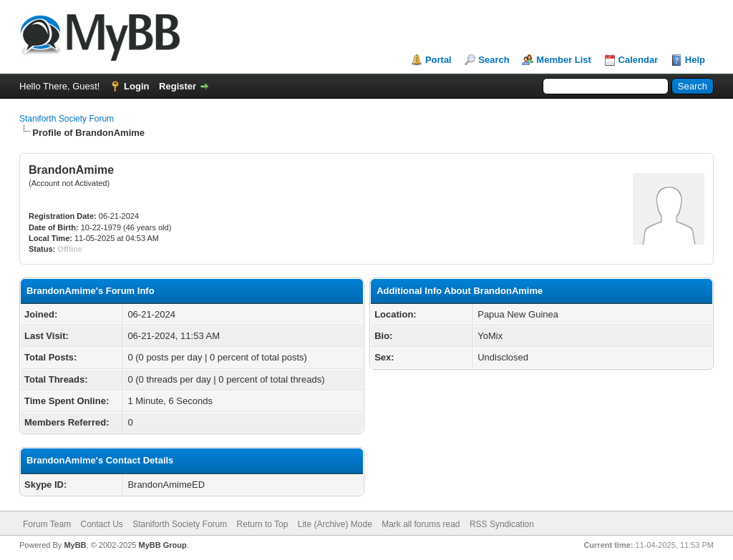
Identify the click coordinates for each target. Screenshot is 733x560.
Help (695, 60)
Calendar (639, 60)
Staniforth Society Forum (67, 119)
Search (494, 60)
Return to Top (263, 524)
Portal (438, 60)
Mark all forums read (421, 524)
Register (178, 86)
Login (136, 86)
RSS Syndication (502, 524)
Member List (564, 60)
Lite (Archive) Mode (335, 524)
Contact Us (101, 524)
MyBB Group (162, 545)
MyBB (75, 545)
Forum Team (47, 524)
